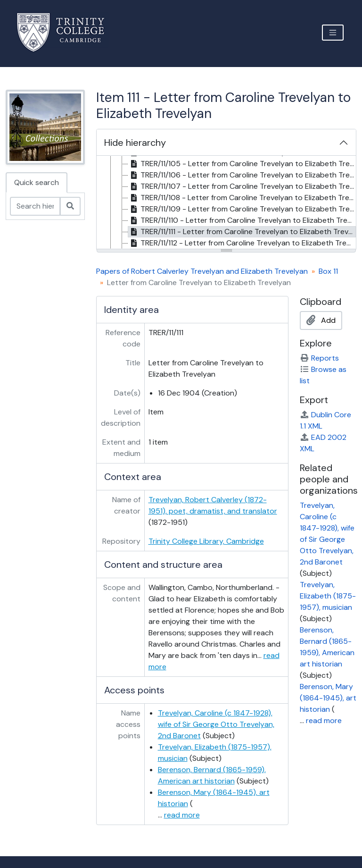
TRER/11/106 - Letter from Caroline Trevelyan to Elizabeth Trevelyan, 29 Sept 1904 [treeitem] (242, 175)
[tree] (226, 203)
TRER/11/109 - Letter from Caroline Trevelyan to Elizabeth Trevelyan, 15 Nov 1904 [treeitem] (242, 209)
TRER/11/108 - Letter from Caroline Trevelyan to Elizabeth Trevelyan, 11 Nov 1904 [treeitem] (242, 198)
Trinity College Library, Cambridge (206, 541)
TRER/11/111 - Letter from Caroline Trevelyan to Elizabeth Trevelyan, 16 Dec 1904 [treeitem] (242, 232)
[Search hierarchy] (35, 206)
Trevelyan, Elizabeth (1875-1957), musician (328, 596)
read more (182, 815)
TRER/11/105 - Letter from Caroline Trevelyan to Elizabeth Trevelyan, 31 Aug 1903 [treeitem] (242, 164)
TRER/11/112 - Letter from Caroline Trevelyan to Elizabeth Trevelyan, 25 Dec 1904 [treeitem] (242, 243)
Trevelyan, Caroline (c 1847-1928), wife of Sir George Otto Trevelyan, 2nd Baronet (216, 724)
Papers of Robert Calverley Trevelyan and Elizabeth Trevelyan (202, 271)
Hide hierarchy (135, 143)
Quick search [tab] (37, 182)
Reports (319, 358)
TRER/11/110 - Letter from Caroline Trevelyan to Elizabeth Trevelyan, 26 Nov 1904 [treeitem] (242, 220)
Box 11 (328, 271)
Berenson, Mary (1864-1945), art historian (328, 698)
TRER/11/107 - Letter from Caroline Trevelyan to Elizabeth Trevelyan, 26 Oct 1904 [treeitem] (242, 186)
